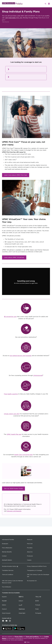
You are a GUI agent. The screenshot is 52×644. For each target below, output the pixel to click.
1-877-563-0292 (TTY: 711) (14, 18)
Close (27, 642)
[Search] (46, 4)
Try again (26, 287)
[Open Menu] (49, 4)
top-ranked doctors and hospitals (21, 356)
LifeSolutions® (38, 375)
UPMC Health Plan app (14, 434)
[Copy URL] (26, 283)
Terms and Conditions (32, 637)
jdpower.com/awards (14, 511)
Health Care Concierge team (23, 455)
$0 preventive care (10, 317)
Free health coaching (11, 394)
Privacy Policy (19, 637)
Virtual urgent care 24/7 (12, 414)
